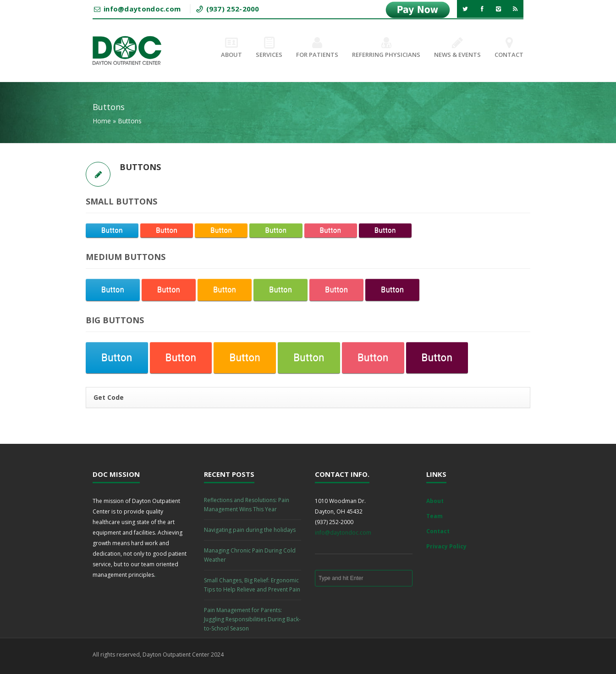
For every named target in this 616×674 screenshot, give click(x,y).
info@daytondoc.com (343, 533)
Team (434, 516)
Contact (509, 48)
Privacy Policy (446, 546)
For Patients (317, 48)
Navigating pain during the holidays (250, 530)
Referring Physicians (386, 48)
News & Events (457, 48)
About (231, 48)
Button (112, 230)
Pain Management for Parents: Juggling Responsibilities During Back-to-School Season (252, 619)
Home (102, 121)
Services (269, 48)
